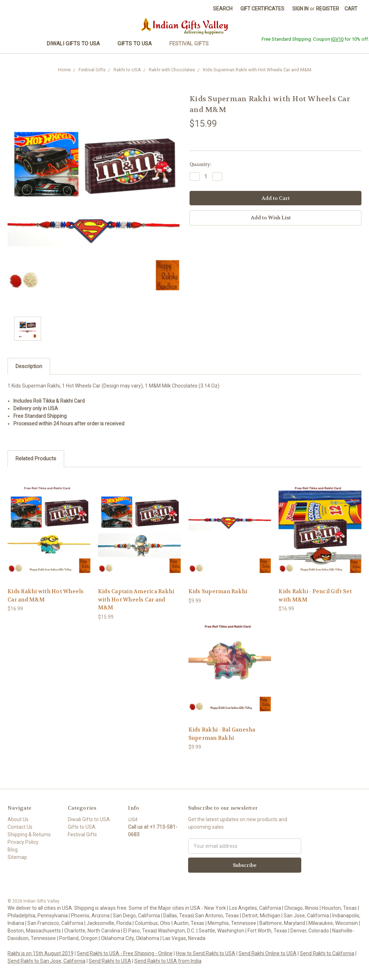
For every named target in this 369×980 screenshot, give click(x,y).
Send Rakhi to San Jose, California (46, 961)
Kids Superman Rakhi (218, 591)
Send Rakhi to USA (110, 961)
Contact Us (20, 827)
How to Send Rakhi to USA (206, 953)
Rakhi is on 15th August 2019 (41, 953)
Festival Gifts (192, 44)
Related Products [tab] (36, 458)
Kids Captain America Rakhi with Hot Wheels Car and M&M (136, 599)
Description (29, 366)
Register (328, 9)
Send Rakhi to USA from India (168, 961)
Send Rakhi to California (327, 953)
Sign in (300, 9)
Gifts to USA (138, 44)
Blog (13, 850)
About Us (18, 819)
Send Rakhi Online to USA (268, 953)
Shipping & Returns (29, 834)
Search (223, 9)
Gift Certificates (262, 9)
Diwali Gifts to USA (76, 44)
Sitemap (17, 857)
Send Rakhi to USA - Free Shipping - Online (125, 953)
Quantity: (200, 164)
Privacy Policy (23, 842)
